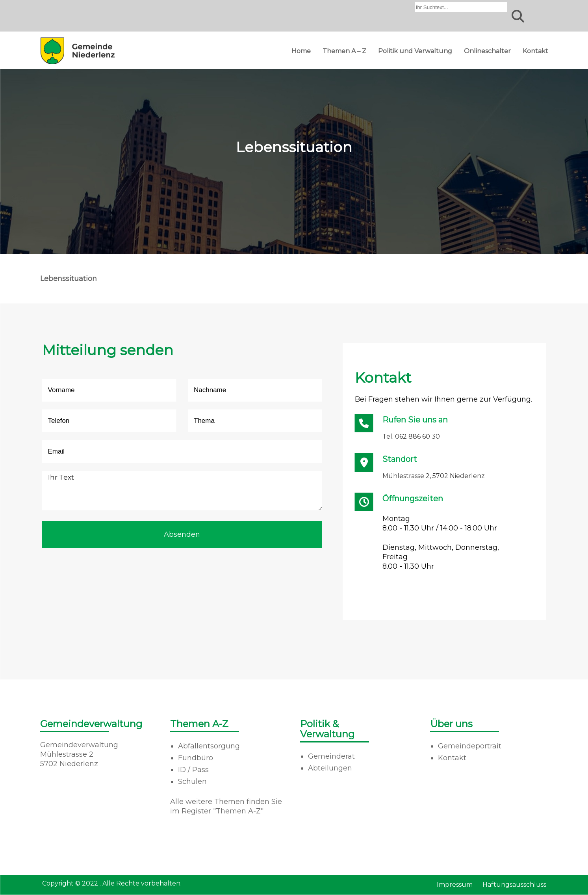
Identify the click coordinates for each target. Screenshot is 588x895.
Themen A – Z (344, 51)
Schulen (192, 781)
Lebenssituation (69, 279)
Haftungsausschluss (514, 885)
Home (301, 51)
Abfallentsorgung (209, 746)
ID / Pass (193, 770)
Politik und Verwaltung (415, 51)
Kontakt (535, 51)
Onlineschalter (487, 51)
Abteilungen (330, 768)
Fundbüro (196, 758)
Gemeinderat (331, 756)
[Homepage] (78, 64)
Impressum (455, 885)
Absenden (182, 534)
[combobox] (461, 7)
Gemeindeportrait (470, 746)
